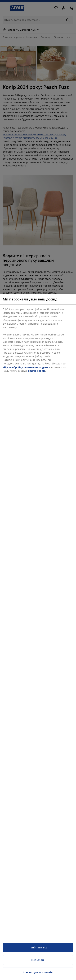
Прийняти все (38, 947)
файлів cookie (36, 371)
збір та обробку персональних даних (26, 367)
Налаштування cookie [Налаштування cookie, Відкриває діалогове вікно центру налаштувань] (38, 972)
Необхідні (38, 960)
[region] (38, 637)
